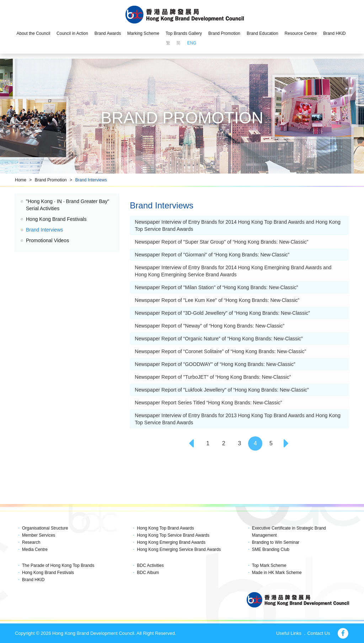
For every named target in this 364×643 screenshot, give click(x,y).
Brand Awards (108, 33)
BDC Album (148, 573)
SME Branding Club (271, 549)
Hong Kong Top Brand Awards (165, 528)
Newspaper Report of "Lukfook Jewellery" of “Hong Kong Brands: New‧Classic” (222, 390)
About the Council (33, 33)
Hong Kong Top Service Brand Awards (173, 535)
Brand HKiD (334, 33)
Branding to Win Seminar (276, 542)
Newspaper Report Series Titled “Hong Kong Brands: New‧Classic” (208, 403)
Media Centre (35, 549)
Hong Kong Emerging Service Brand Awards (179, 549)
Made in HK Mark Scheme (277, 573)
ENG (192, 43)
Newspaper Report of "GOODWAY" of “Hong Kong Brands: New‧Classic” (215, 364)
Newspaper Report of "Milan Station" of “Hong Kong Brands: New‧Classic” (216, 287)
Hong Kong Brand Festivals (56, 219)
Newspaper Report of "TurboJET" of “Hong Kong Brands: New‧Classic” (213, 377)
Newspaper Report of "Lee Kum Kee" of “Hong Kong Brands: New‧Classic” (217, 300)
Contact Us (318, 633)
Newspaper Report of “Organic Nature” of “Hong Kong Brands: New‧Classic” (219, 339)
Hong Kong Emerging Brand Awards (171, 542)
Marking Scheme (143, 33)
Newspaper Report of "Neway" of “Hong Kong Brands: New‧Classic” (210, 326)
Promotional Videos (47, 240)
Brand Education (263, 33)
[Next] (287, 443)
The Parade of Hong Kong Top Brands (58, 565)
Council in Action (72, 33)
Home (21, 180)
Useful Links (289, 633)
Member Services (39, 535)
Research (31, 542)
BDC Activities (150, 565)
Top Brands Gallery (184, 33)
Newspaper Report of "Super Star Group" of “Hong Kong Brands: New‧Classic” (221, 242)
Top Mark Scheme (269, 565)
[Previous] (192, 443)
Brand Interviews (91, 180)
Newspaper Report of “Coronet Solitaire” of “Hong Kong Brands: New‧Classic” (220, 351)
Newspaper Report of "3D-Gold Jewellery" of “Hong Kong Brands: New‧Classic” (222, 313)
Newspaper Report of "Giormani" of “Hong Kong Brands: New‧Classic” (212, 255)
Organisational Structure (45, 528)
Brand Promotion (224, 33)
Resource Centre (301, 33)
